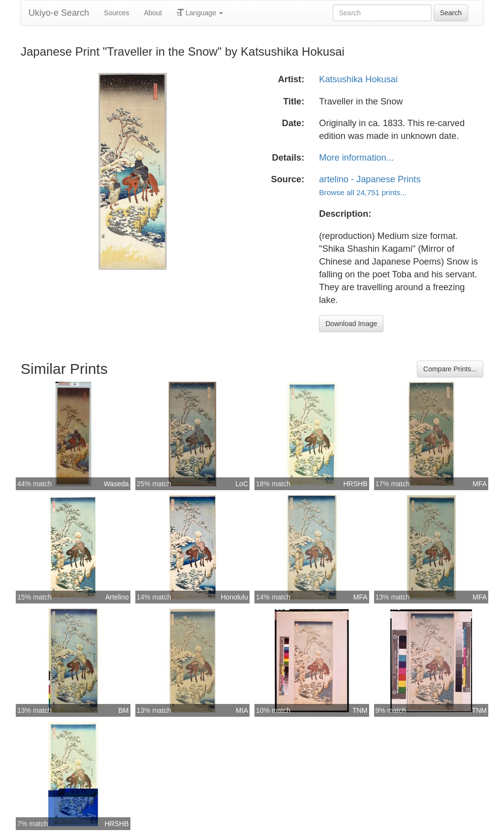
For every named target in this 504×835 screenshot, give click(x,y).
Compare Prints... (450, 369)
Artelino (117, 597)
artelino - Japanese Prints (370, 179)
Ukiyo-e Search (59, 13)
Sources (116, 13)
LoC (242, 484)
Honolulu (235, 597)
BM (124, 710)
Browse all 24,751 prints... (363, 192)
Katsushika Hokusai (358, 79)
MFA (480, 484)
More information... (356, 158)
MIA (242, 710)
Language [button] (200, 13)
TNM (360, 710)
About (153, 13)
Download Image (351, 324)
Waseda (116, 484)
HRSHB (355, 484)
